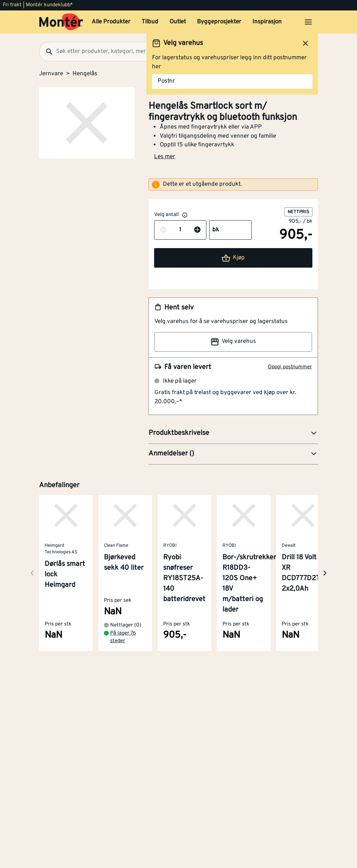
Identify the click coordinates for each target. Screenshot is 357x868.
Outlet (178, 22)
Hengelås (85, 74)
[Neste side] (32, 573)
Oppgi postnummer (290, 367)
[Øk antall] (197, 230)
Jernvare (51, 74)
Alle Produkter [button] (111, 22)
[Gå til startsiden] (61, 22)
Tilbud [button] (150, 22)
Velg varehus (233, 342)
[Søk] (46, 52)
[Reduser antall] (163, 230)
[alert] (233, 185)
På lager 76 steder (123, 637)
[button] (233, 433)
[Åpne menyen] (308, 22)
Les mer (165, 157)
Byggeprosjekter (219, 22)
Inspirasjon (267, 22)
